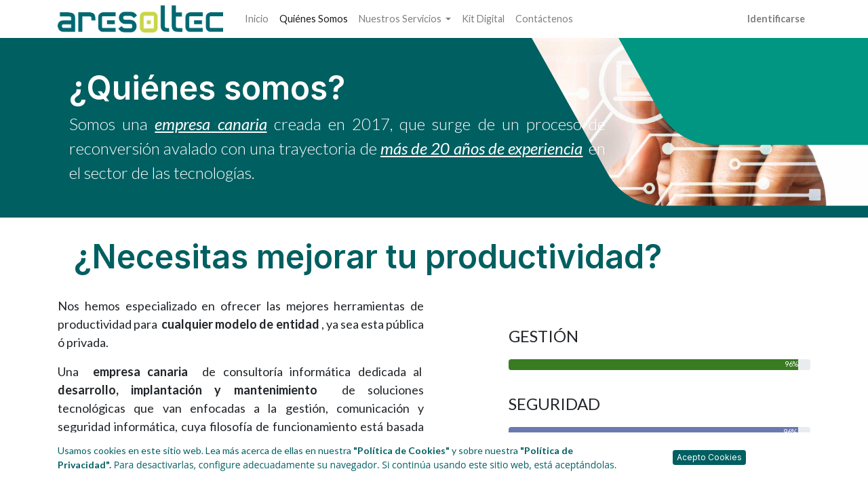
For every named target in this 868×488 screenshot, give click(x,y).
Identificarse (776, 19)
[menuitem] (257, 19)
